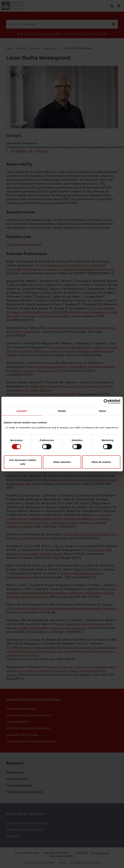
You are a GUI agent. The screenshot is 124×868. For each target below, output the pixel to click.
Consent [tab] (22, 411)
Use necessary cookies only (23, 462)
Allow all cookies (101, 462)
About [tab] (102, 411)
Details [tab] (62, 411)
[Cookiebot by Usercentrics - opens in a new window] (106, 402)
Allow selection (62, 462)
